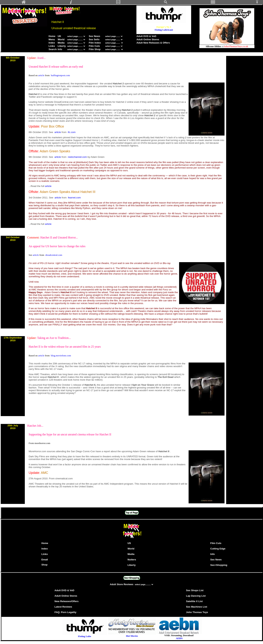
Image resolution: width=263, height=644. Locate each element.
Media (61, 43)
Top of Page (132, 513)
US (129, 543)
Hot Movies (132, 635)
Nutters (132, 560)
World (61, 39)
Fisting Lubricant (164, 30)
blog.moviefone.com (61, 356)
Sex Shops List (195, 590)
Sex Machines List (197, 607)
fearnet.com (74, 198)
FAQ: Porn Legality (65, 612)
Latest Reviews (63, 607)
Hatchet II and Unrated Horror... (59, 237)
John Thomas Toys (197, 612)
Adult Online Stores (148, 39)
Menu (52, 39)
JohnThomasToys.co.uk (236, 46)
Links (52, 46)
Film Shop (95, 49)
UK (59, 36)
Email (45, 560)
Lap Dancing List (196, 596)
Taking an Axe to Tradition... (54, 338)
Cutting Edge (218, 549)
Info (60, 49)
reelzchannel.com (78, 157)
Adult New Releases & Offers (153, 43)
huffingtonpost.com (60, 75)
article (42, 75)
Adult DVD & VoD (146, 36)
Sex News (94, 36)
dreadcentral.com (54, 255)
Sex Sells (94, 39)
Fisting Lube (84, 636)
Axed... (41, 58)
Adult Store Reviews (122, 584)
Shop (44, 565)
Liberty (62, 46)
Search (53, 49)
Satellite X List (194, 601)
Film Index (95, 43)
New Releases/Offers (67, 601)
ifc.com (72, 132)
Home (52, 36)
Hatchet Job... (35, 426)
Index (52, 43)
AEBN (179, 638)
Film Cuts (94, 46)
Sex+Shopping (219, 565)
